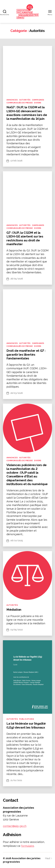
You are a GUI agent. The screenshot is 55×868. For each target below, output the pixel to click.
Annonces (12, 100)
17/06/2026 (16, 161)
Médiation (14, 610)
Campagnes (38, 100)
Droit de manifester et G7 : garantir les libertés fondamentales (26, 354)
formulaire (28, 846)
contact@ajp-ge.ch (15, 826)
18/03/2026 (17, 393)
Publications (27, 719)
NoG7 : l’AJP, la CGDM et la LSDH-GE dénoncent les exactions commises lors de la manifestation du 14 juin (27, 113)
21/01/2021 (16, 780)
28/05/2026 (17, 279)
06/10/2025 (17, 541)
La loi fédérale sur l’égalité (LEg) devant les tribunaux (26, 725)
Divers (38, 103)
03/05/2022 (17, 630)
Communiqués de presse (20, 103)
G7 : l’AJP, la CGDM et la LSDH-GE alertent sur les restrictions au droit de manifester (25, 238)
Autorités (25, 100)
